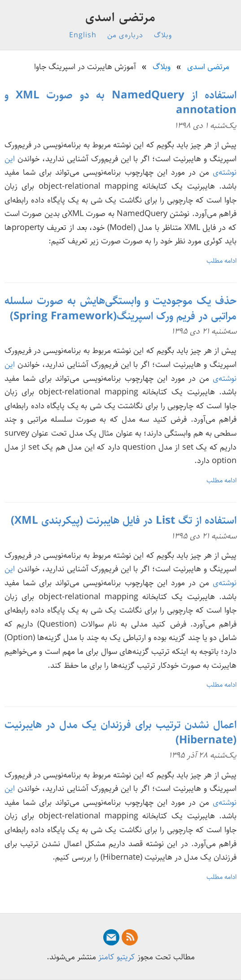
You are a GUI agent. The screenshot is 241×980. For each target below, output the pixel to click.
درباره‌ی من (125, 35)
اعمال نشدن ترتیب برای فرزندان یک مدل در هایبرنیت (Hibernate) (120, 733)
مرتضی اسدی (120, 18)
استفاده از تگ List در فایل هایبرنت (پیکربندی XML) (124, 521)
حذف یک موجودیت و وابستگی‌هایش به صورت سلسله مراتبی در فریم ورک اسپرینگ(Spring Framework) (120, 309)
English (83, 35)
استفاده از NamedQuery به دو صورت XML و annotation (120, 103)
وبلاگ (163, 35)
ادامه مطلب (221, 261)
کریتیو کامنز (117, 957)
